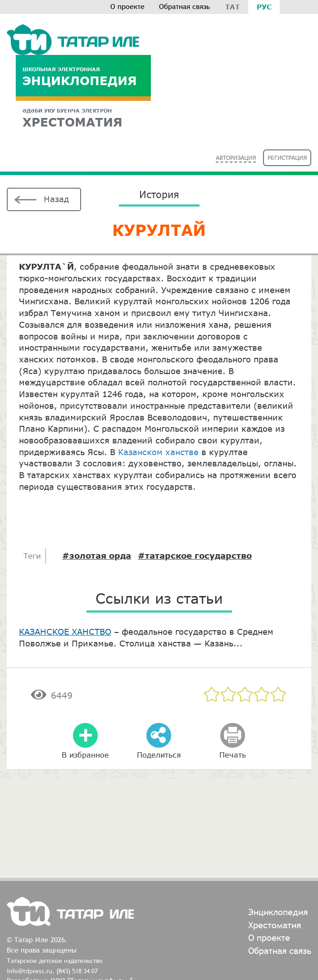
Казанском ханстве (158, 452)
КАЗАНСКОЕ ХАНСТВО (65, 632)
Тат (232, 7)
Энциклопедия (83, 77)
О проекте (127, 7)
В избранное (85, 755)
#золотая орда (97, 555)
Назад (56, 199)
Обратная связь (184, 7)
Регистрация (287, 158)
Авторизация (236, 158)
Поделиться (159, 755)
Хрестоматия (275, 925)
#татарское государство (195, 555)
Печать (233, 755)
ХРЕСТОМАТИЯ (83, 118)
